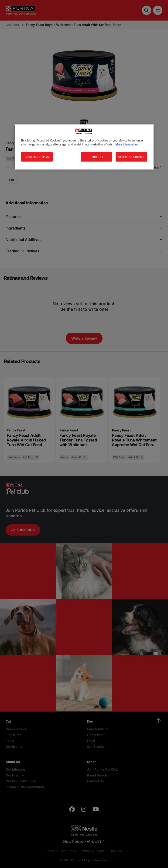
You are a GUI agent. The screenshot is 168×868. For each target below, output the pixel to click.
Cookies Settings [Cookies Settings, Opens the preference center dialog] (37, 157)
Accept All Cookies (131, 157)
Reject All (96, 157)
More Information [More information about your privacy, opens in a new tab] (127, 144)
